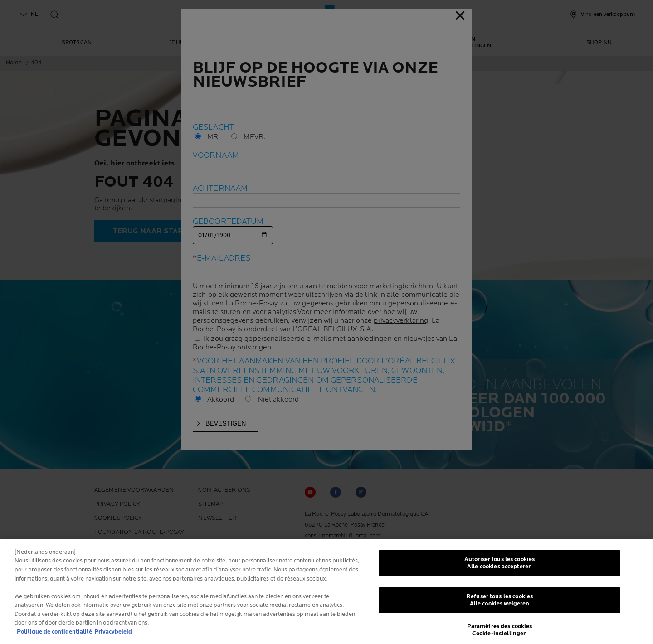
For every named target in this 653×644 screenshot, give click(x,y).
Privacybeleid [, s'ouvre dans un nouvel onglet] (113, 634)
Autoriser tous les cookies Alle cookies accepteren (499, 566)
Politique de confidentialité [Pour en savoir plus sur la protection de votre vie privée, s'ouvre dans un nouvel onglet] (54, 634)
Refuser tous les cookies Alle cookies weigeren (499, 603)
